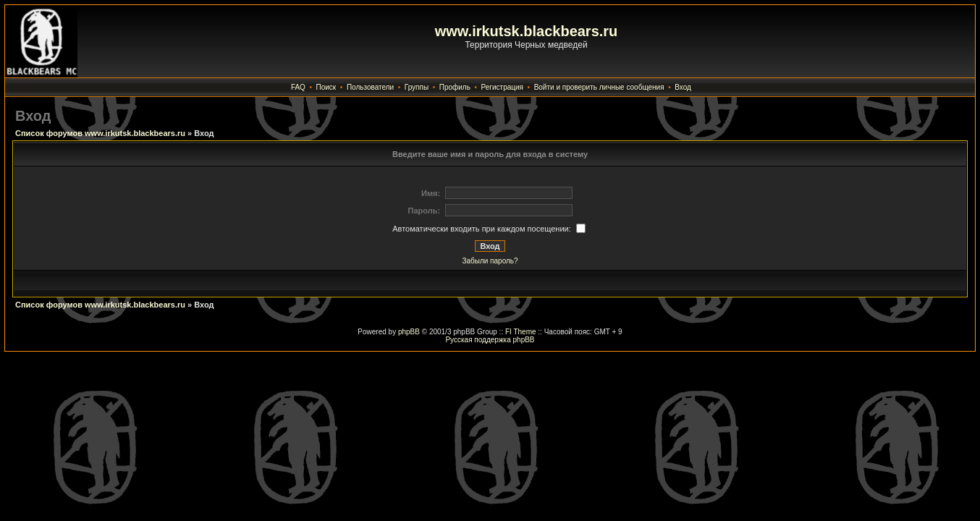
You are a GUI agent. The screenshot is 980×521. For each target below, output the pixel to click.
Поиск (326, 87)
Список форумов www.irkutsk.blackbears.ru (100, 133)
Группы (417, 87)
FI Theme (521, 332)
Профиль (455, 87)
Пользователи (370, 87)
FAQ (298, 87)
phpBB (409, 332)
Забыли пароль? (490, 261)
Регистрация (502, 87)
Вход (683, 87)
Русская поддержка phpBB (490, 340)
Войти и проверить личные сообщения (599, 87)
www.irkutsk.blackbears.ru (527, 31)
